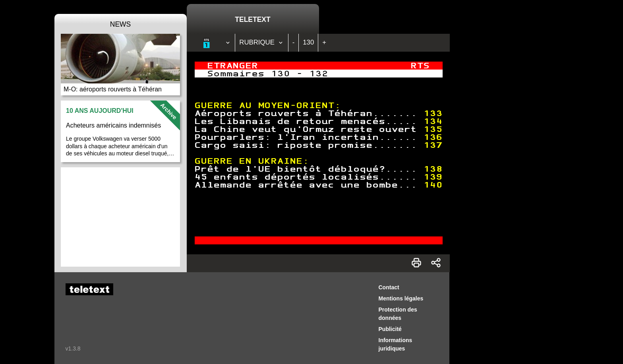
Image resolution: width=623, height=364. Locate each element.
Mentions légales (401, 298)
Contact (389, 287)
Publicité (390, 329)
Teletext (252, 19)
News (121, 24)
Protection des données (398, 314)
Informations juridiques (396, 344)
